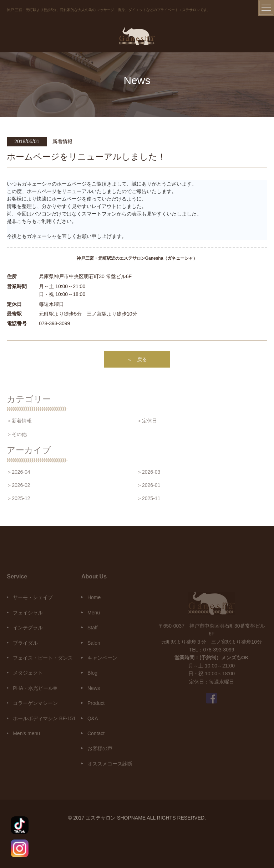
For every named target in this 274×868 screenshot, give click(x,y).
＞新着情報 (19, 421)
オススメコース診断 (110, 764)
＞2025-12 (18, 498)
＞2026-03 (149, 472)
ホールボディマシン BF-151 (44, 718)
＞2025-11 (149, 498)
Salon (94, 643)
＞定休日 (147, 421)
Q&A (93, 718)
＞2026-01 (149, 485)
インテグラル (28, 628)
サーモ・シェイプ (33, 597)
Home (94, 597)
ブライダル (25, 643)
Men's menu (26, 733)
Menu (94, 613)
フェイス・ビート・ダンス (43, 658)
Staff (93, 628)
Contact (96, 733)
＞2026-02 (18, 485)
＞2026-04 (18, 472)
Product (96, 703)
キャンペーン (102, 658)
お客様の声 (100, 748)
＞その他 (17, 434)
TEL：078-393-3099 (212, 650)
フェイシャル (28, 613)
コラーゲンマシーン (35, 703)
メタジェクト (28, 673)
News (94, 688)
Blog (92, 673)
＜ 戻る (137, 359)
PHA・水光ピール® (35, 688)
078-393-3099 (54, 323)
